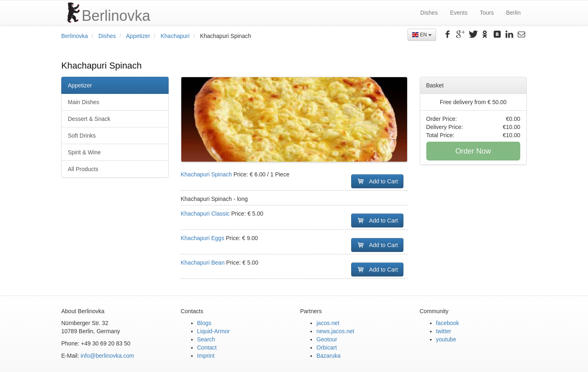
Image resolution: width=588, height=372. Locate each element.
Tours (487, 13)
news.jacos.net (335, 331)
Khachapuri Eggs (204, 238)
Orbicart (327, 347)
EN (422, 35)
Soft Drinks (82, 136)
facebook (448, 323)
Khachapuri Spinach (207, 174)
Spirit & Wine (84, 152)
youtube (446, 339)
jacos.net (328, 323)
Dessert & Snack (89, 119)
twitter (444, 331)
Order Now (473, 151)
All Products (83, 169)
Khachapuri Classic (206, 214)
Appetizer (138, 36)
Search (206, 339)
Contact (207, 347)
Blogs (204, 323)
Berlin (513, 13)
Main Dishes (84, 102)
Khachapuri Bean (204, 263)
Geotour (327, 339)
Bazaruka (329, 356)
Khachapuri (175, 36)
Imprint (206, 356)
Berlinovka (75, 36)
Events (459, 13)
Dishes (429, 13)
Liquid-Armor (214, 331)
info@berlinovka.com (107, 356)
